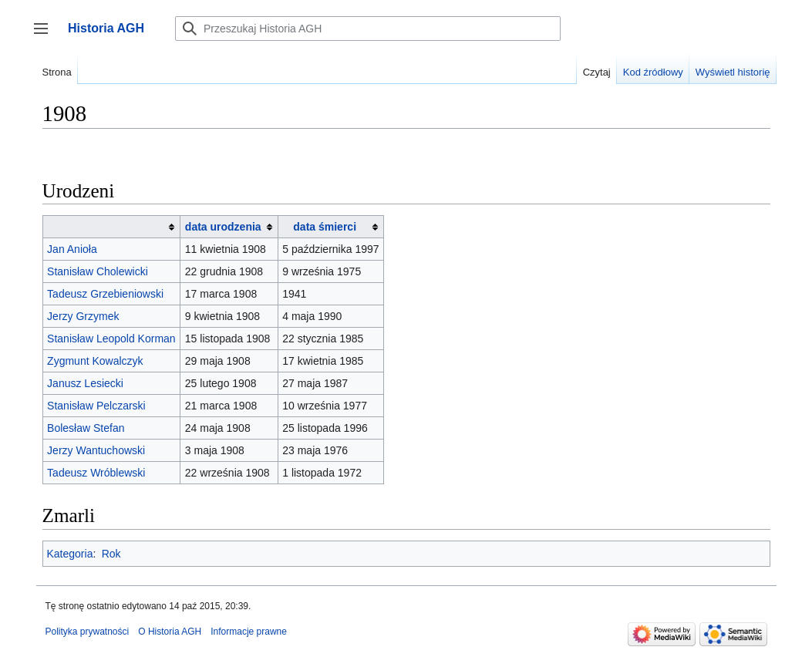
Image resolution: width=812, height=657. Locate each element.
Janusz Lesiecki (85, 383)
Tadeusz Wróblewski (96, 473)
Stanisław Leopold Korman (111, 339)
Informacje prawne (249, 632)
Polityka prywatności (88, 632)
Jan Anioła (72, 249)
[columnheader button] (111, 227)
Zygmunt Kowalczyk (95, 361)
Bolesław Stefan (86, 428)
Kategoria (70, 554)
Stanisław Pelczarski (96, 406)
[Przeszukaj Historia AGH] (368, 29)
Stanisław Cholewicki (98, 271)
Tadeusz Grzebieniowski (105, 294)
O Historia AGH (170, 632)
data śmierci (325, 227)
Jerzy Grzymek (83, 316)
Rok (111, 554)
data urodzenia (223, 227)
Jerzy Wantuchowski (96, 450)
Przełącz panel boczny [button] (46, 36)
